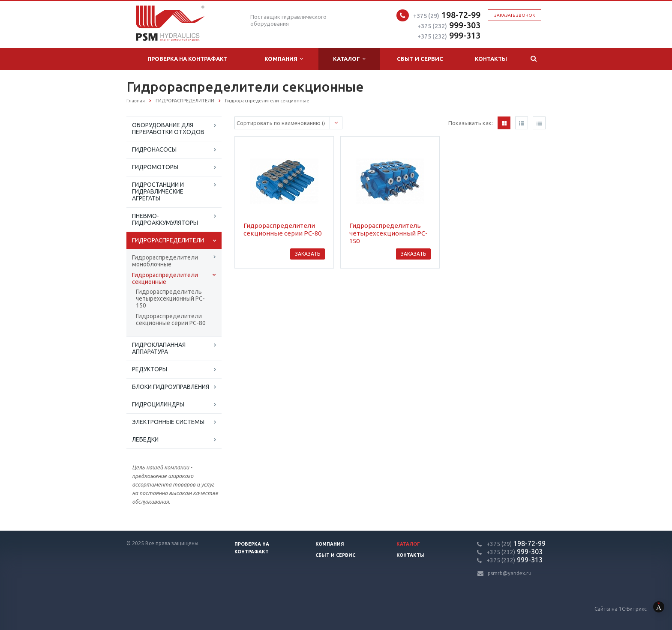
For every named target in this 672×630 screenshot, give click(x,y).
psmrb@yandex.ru (510, 573)
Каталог (349, 59)
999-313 (449, 35)
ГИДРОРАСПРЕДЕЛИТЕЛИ (168, 240)
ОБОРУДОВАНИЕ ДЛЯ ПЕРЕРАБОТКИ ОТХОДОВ (168, 128)
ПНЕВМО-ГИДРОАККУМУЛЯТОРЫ (165, 219)
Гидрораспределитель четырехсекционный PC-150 (170, 299)
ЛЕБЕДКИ (145, 439)
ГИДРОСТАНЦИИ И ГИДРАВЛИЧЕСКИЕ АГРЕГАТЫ (158, 191)
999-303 (449, 25)
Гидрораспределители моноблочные (165, 261)
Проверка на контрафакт (187, 59)
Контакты (491, 59)
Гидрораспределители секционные (165, 278)
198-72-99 (447, 15)
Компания (283, 59)
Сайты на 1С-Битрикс (633, 609)
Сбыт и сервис (420, 59)
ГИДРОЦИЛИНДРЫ (158, 404)
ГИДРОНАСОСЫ (154, 149)
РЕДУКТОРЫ (150, 369)
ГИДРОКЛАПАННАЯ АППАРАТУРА (159, 348)
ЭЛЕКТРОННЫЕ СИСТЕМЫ (168, 422)
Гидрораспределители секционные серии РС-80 (171, 319)
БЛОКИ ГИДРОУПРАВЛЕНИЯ (171, 387)
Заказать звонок (514, 15)
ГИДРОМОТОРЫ (155, 167)
